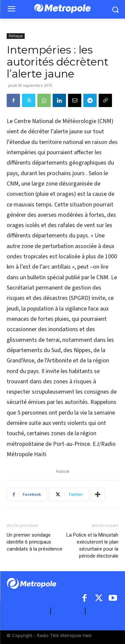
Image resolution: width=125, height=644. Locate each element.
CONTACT (68, 611)
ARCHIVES (103, 611)
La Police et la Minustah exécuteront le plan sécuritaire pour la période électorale (92, 545)
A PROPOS (33, 611)
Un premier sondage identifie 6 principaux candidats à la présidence (34, 542)
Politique (16, 36)
